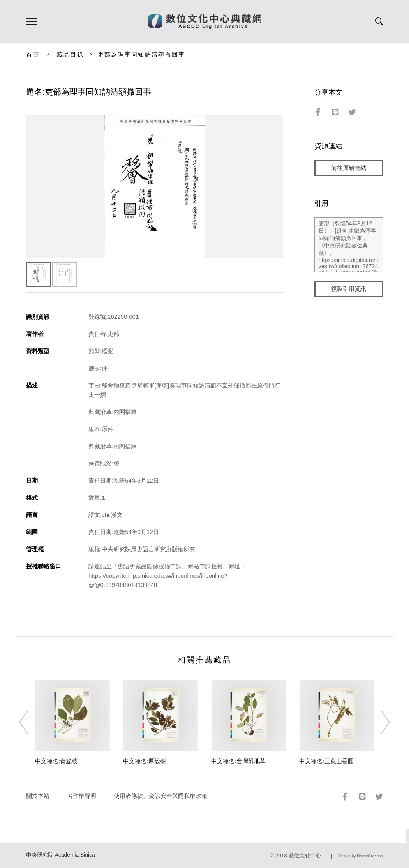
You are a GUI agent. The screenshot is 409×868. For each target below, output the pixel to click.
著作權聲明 (82, 796)
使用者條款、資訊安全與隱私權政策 (160, 796)
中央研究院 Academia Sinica (61, 855)
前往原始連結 (349, 168)
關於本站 (38, 796)
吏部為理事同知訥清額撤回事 (141, 54)
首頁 (33, 54)
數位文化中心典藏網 (205, 21)
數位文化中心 (305, 856)
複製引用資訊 (349, 289)
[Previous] (31, 722)
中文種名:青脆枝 (56, 761)
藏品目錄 (70, 54)
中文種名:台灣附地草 (238, 761)
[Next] (378, 722)
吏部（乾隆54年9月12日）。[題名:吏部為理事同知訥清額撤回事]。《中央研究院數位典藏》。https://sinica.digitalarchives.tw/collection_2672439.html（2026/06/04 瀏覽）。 (349, 245)
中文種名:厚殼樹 (144, 761)
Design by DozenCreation (361, 856)
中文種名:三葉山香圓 (326, 761)
